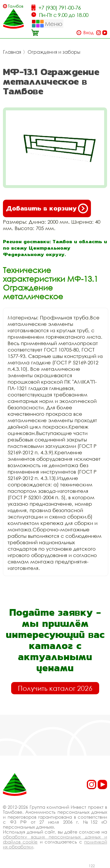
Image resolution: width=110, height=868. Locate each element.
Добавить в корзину (47, 208)
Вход (88, 33)
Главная (12, 52)
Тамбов (16, 6)
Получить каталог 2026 (55, 688)
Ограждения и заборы (54, 52)
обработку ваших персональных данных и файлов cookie (55, 839)
